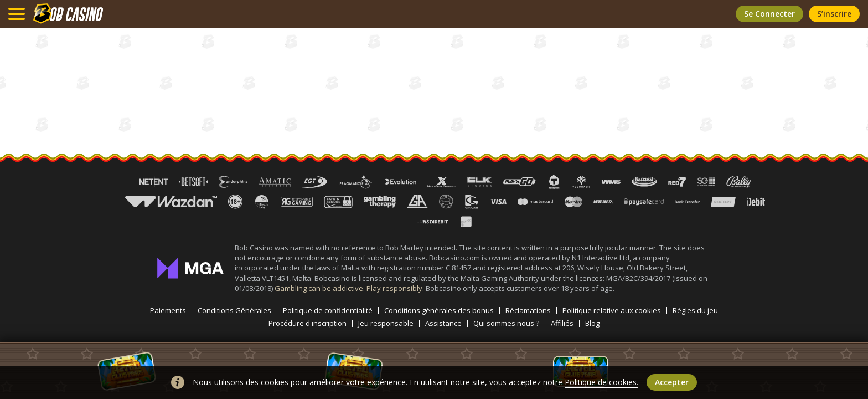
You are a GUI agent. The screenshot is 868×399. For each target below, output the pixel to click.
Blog (592, 323)
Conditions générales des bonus (439, 311)
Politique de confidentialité (328, 311)
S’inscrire (834, 14)
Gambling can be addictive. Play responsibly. (350, 288)
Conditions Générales (234, 311)
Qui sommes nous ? (506, 323)
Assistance (443, 323)
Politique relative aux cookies (612, 311)
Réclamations (528, 311)
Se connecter (769, 14)
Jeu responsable (386, 323)
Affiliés (562, 323)
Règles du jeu (695, 311)
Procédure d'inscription (308, 323)
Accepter (672, 382)
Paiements (168, 311)
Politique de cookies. (601, 382)
